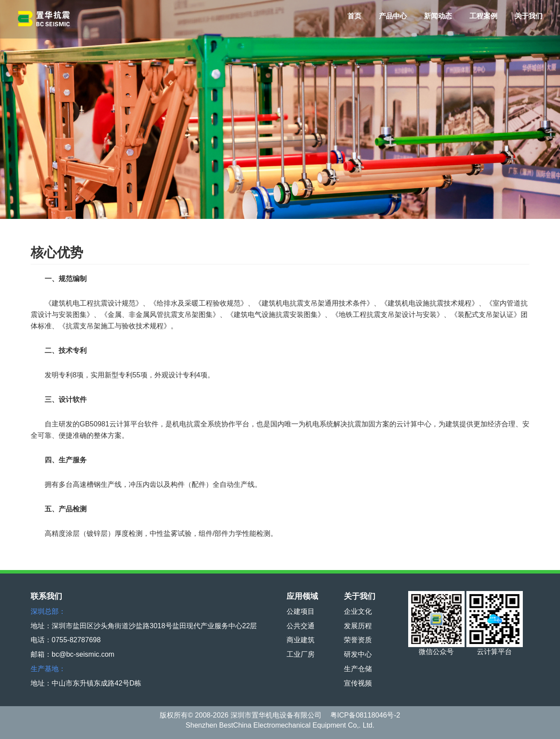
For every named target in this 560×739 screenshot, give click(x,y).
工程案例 (483, 16)
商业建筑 (301, 640)
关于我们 (528, 16)
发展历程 (358, 626)
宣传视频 (358, 683)
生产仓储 (358, 669)
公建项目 (301, 611)
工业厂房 (301, 654)
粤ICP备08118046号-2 (365, 715)
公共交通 (301, 626)
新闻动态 (438, 16)
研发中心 (358, 654)
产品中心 (393, 16)
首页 (354, 16)
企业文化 (358, 611)
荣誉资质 (358, 640)
